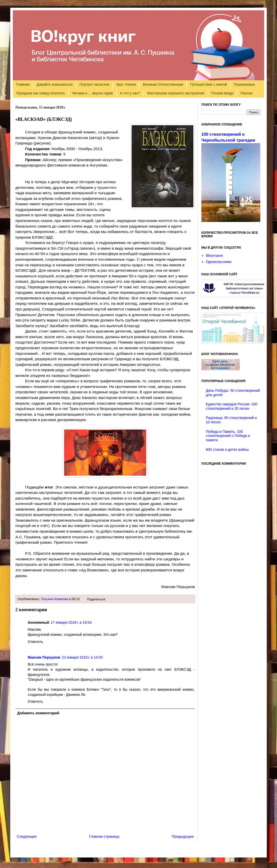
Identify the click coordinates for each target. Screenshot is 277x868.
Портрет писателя (94, 84)
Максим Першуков (44, 657)
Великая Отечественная (163, 84)
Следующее (27, 836)
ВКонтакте (215, 256)
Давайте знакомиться (55, 84)
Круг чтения (126, 84)
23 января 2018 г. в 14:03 (82, 657)
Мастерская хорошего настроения (176, 93)
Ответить (35, 642)
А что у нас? (130, 93)
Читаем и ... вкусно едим (92, 93)
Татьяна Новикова (55, 599)
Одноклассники (219, 262)
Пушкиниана (244, 84)
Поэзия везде (222, 93)
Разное (246, 93)
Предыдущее (183, 836)
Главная (23, 84)
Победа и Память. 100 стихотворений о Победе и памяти (228, 436)
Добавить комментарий (38, 713)
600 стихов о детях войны (227, 450)
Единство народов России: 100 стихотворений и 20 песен (232, 406)
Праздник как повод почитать (41, 93)
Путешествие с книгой (208, 84)
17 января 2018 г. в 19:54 (71, 622)
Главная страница (104, 836)
